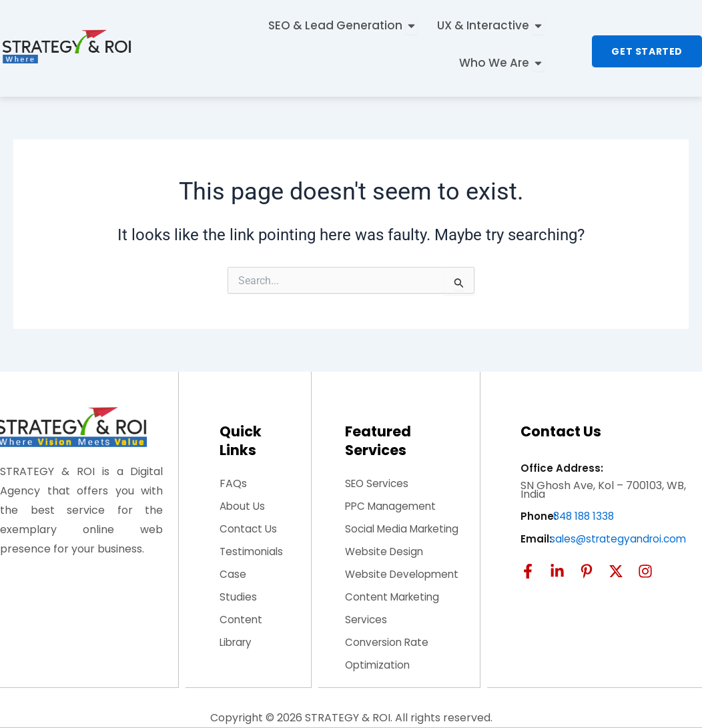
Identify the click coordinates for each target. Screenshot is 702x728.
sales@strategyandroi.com (621, 539)
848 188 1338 (586, 516)
